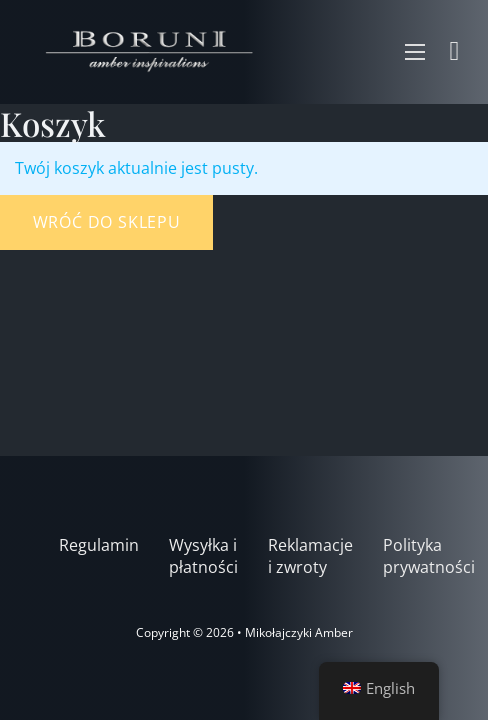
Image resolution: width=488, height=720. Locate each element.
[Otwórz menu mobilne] (415, 52)
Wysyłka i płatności (203, 556)
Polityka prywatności (429, 556)
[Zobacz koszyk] (455, 51)
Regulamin (99, 545)
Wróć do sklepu (107, 222)
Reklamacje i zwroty (310, 556)
